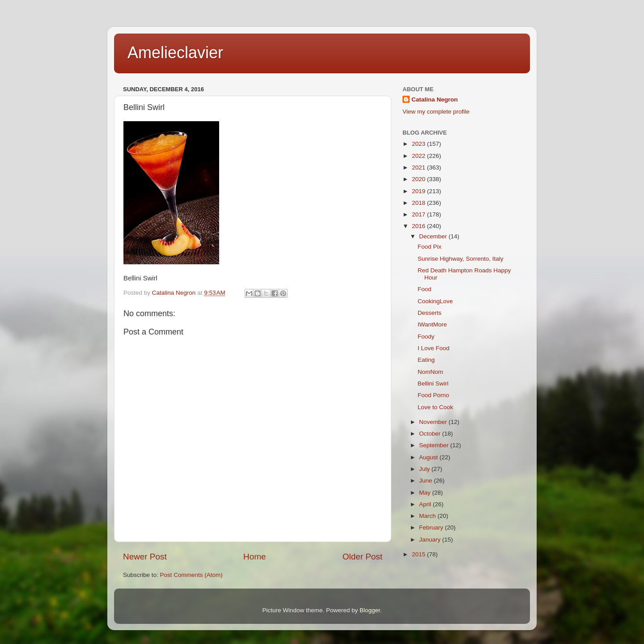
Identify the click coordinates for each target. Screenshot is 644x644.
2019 (419, 191)
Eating (426, 360)
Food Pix (430, 247)
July (425, 469)
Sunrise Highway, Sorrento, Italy (461, 259)
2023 (419, 144)
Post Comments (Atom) (191, 575)
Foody (426, 337)
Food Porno (434, 395)
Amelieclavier (175, 53)
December (434, 236)
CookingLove (435, 301)
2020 (419, 179)
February (432, 527)
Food (425, 289)
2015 (419, 554)
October (431, 434)
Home (254, 557)
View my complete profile (436, 112)
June (426, 481)
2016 (419, 226)
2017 (419, 214)
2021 (419, 167)
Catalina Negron (435, 100)
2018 (419, 203)
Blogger (370, 610)
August (429, 457)
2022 (419, 156)
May (426, 493)
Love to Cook (436, 407)
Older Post (362, 557)
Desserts (430, 313)
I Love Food (434, 348)
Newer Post (145, 557)
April (426, 504)
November (434, 422)
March (428, 516)
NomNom (430, 372)
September (435, 445)
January (431, 540)
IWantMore (432, 324)
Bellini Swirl (433, 383)
